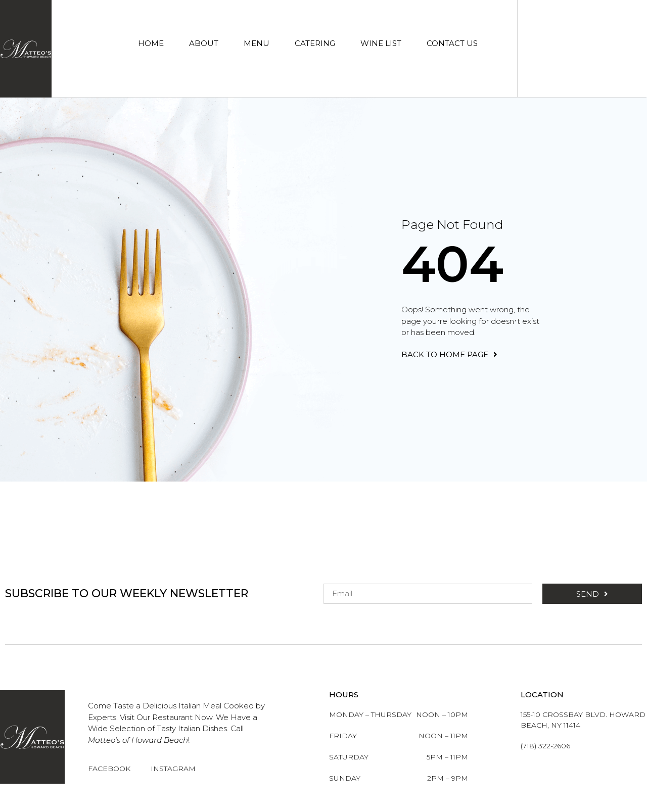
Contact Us (452, 43)
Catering (315, 43)
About (204, 43)
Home (151, 43)
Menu (257, 43)
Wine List (381, 43)
